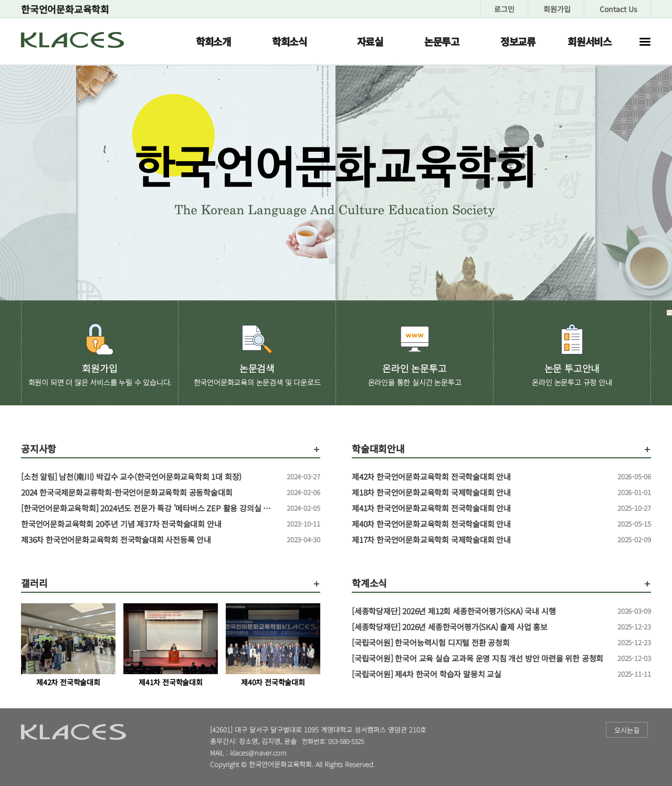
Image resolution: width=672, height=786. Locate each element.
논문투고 (442, 41)
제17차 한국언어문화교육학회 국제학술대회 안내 (480, 540)
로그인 (504, 9)
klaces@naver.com (258, 753)
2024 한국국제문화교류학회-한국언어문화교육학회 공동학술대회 (150, 492)
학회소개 (213, 41)
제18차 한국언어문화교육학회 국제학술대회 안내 (480, 492)
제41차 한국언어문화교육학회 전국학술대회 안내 (480, 508)
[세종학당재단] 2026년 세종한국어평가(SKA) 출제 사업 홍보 (480, 627)
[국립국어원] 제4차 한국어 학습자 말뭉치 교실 (480, 674)
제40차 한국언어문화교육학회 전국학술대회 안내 (480, 524)
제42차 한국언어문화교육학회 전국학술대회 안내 (480, 477)
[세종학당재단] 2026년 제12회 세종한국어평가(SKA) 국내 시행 (480, 611)
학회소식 (290, 41)
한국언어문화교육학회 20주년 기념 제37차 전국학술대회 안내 (150, 524)
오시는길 (627, 730)
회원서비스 (590, 41)
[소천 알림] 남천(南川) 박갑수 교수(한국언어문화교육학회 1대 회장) (150, 477)
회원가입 (557, 9)
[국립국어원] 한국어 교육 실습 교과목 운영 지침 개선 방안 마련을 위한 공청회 (480, 658)
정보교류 (518, 41)
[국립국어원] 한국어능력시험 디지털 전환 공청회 (480, 643)
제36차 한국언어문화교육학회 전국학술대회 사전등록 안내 (150, 540)
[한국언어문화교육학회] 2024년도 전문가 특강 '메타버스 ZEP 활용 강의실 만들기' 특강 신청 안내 (150, 508)
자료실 (370, 41)
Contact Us (618, 9)
